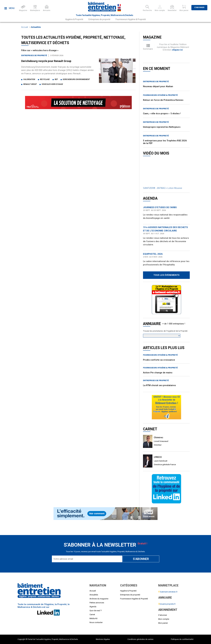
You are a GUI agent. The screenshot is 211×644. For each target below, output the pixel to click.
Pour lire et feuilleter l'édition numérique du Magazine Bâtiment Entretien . (173, 47)
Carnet (92, 614)
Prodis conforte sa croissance (159, 360)
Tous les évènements (166, 275)
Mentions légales (103, 639)
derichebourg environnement (76, 79)
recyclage (45, 79)
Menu (10, 8)
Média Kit (93, 618)
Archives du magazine (99, 599)
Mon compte (164, 619)
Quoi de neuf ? (96, 611)
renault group (30, 84)
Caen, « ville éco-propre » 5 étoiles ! (162, 114)
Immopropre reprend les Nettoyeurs (162, 127)
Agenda (93, 607)
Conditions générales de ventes (140, 639)
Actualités (36, 27)
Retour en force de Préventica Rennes (163, 100)
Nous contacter (96, 622)
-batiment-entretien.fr (168, 592)
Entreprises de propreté (99, 19)
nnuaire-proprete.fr (167, 604)
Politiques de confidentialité (182, 639)
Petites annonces (97, 603)
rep (56, 79)
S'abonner (199, 7)
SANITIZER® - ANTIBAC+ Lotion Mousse (163, 188)
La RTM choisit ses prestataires (159, 385)
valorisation (29, 79)
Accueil (25, 27)
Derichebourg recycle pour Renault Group (46, 61)
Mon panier (163, 623)
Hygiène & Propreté (74, 19)
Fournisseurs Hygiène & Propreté (131, 19)
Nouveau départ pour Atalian (158, 86)
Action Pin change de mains (158, 373)
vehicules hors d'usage (52, 84)
